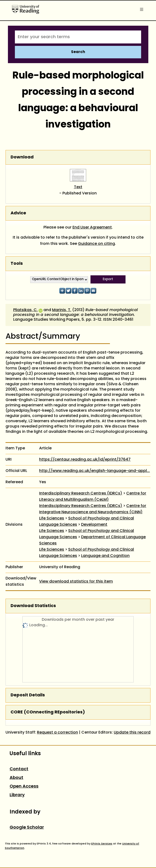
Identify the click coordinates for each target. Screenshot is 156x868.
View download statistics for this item (76, 582)
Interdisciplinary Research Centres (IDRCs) (81, 494)
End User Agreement (92, 228)
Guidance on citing (96, 244)
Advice (18, 213)
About (16, 778)
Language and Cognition (105, 556)
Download (22, 157)
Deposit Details (28, 695)
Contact (19, 769)
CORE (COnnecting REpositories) (48, 712)
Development (94, 525)
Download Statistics (33, 606)
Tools (17, 264)
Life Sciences (52, 518)
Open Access (24, 787)
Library (17, 795)
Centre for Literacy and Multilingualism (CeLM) (93, 497)
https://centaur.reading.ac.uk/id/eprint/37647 (85, 460)
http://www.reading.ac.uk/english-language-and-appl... (94, 471)
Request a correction (57, 733)
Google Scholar (27, 828)
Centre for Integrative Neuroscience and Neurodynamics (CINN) (93, 509)
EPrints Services (102, 844)
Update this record (132, 733)
